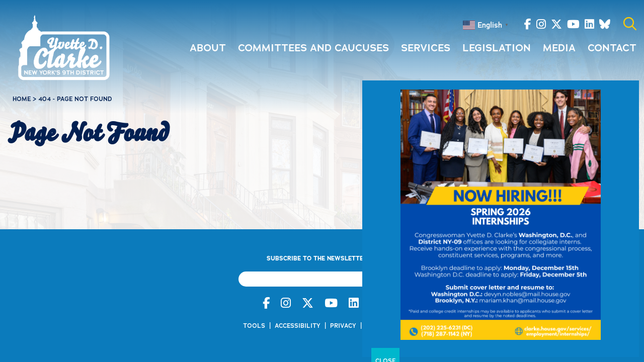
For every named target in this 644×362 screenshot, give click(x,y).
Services (426, 48)
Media (559, 48)
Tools (254, 326)
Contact (612, 48)
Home (22, 99)
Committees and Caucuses (313, 48)
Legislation (497, 48)
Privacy (343, 326)
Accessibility (298, 326)
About (208, 48)
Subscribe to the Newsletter (319, 258)
